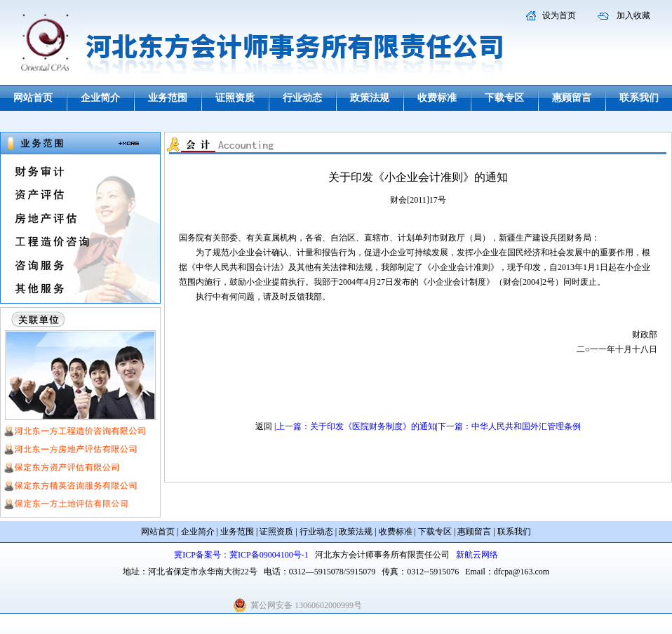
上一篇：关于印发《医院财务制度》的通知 (356, 426)
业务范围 (168, 98)
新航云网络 (477, 555)
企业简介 (100, 98)
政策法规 (370, 98)
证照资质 (235, 98)
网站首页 (33, 98)
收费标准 (437, 98)
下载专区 (504, 98)
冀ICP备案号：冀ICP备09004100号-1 (241, 555)
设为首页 (559, 15)
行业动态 (302, 98)
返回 (264, 426)
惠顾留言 (572, 98)
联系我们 (639, 98)
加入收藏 (633, 15)
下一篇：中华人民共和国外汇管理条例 (509, 426)
